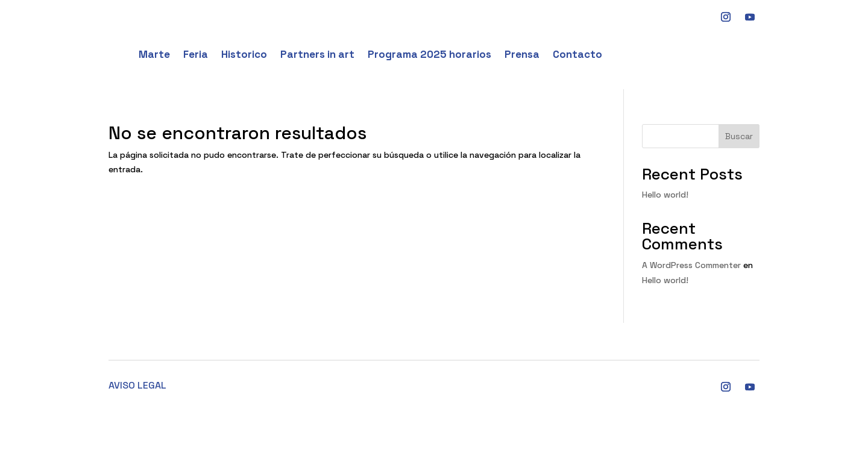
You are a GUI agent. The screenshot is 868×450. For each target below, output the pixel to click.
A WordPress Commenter (691, 265)
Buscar (739, 136)
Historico (244, 54)
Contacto (577, 54)
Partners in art (317, 54)
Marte (154, 54)
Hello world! (665, 195)
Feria (196, 54)
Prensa (522, 54)
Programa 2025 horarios (429, 54)
